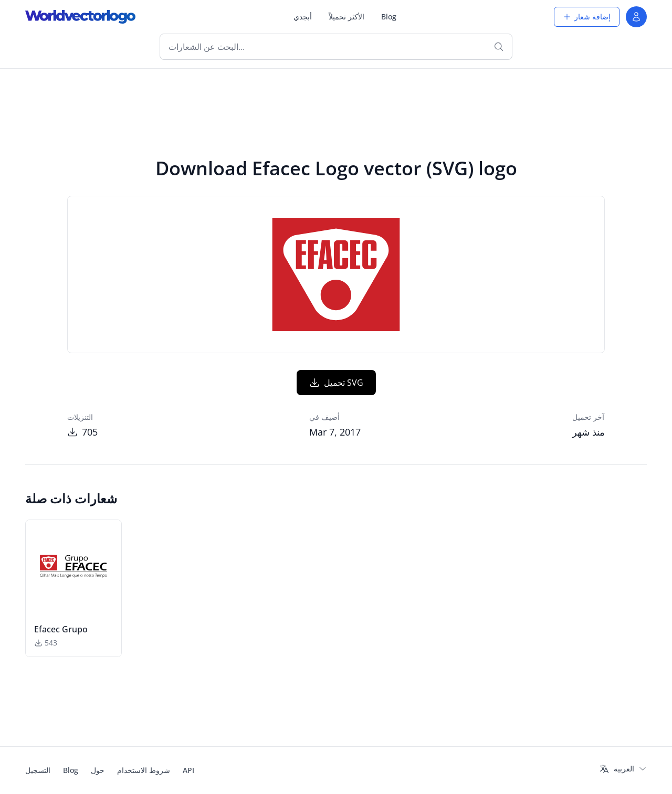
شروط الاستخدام (144, 770)
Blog (389, 17)
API (188, 770)
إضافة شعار (587, 17)
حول (98, 770)
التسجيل (38, 770)
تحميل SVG (336, 383)
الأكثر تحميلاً (346, 17)
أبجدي (303, 17)
